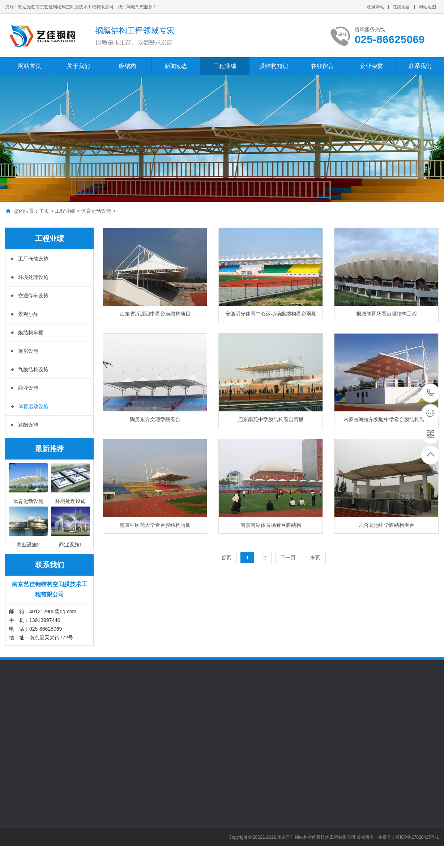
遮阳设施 (28, 425)
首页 (226, 558)
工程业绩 (225, 66)
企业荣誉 (371, 66)
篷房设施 (28, 351)
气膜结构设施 (33, 369)
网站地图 (427, 7)
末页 (315, 558)
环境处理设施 (33, 277)
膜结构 (127, 66)
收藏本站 (376, 7)
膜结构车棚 (31, 333)
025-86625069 (431, 393)
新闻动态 (176, 66)
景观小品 (28, 314)
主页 (44, 211)
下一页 (288, 558)
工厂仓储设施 (33, 259)
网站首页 (30, 66)
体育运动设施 (96, 211)
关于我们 (78, 66)
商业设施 (28, 388)
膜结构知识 (274, 66)
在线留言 (401, 7)
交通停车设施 (33, 296)
